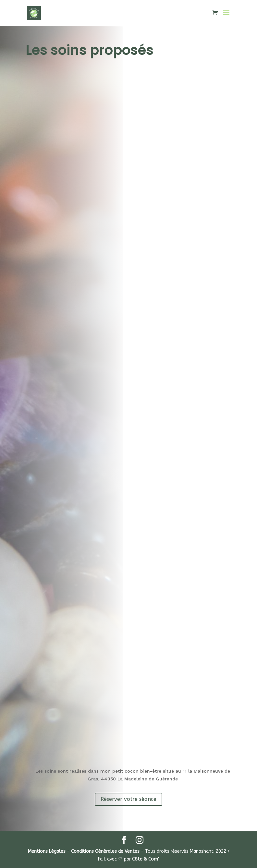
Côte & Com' (146, 859)
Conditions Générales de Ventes (105, 851)
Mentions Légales (47, 851)
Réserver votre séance (128, 799)
